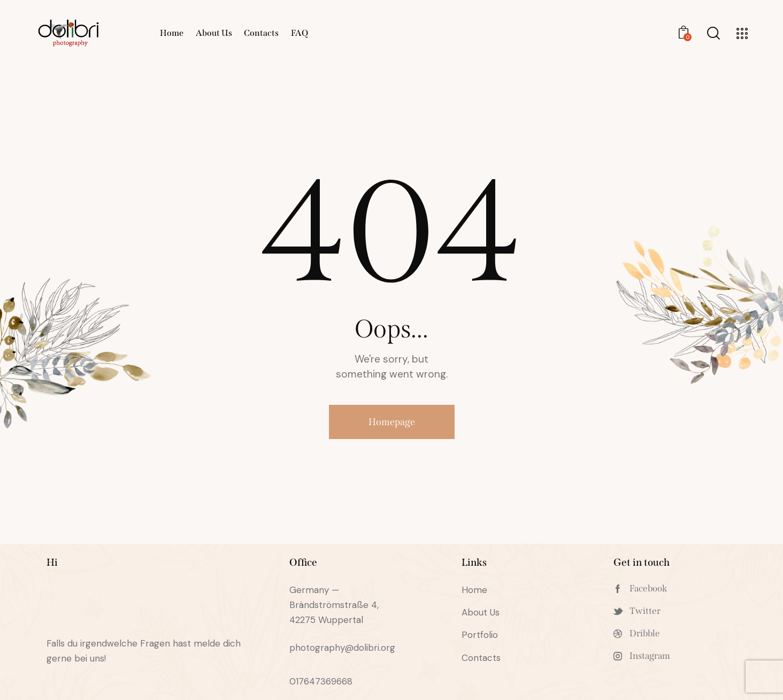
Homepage (392, 422)
